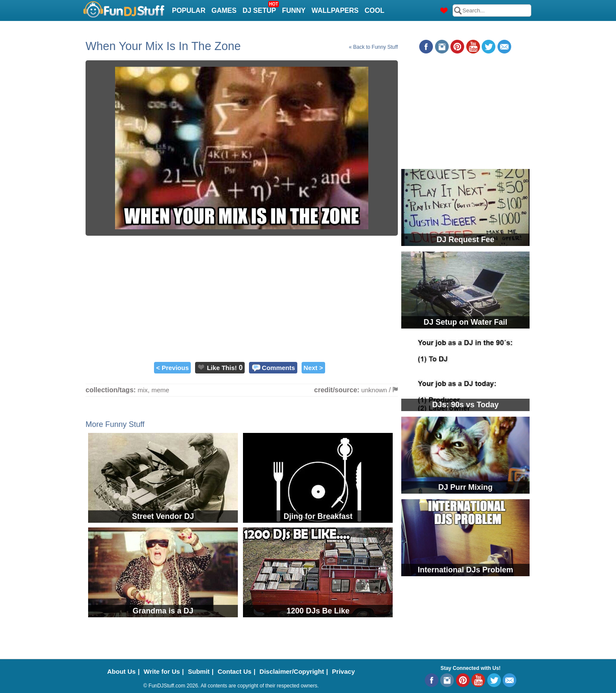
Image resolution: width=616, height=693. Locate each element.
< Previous (172, 368)
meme (160, 390)
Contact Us (235, 671)
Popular (189, 10)
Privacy (343, 671)
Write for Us (162, 671)
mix (143, 390)
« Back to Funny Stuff (373, 47)
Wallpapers (335, 10)
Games (224, 10)
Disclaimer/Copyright (292, 671)
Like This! (222, 368)
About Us (122, 671)
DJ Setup (260, 8)
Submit (199, 671)
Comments (278, 368)
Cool (374, 10)
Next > (313, 368)
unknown (374, 390)
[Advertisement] (242, 298)
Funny (294, 10)
